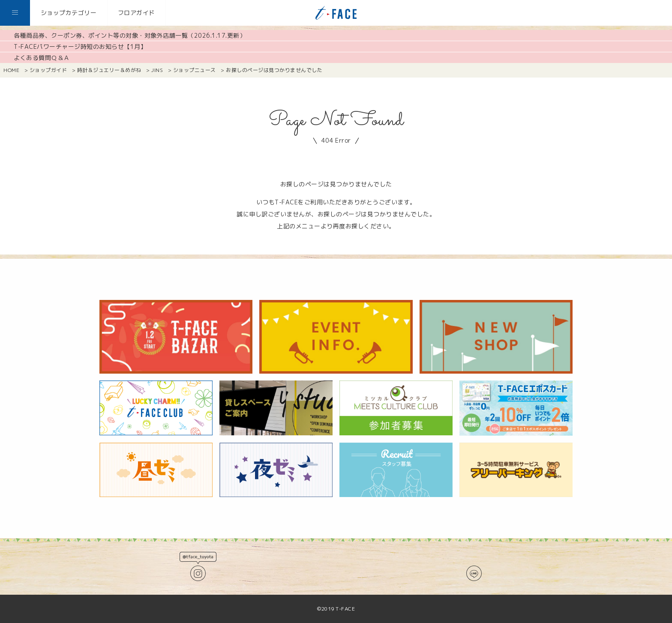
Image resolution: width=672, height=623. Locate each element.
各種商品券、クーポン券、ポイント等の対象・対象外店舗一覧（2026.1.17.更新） (130, 35)
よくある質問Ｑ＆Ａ (42, 58)
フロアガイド (136, 13)
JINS (157, 70)
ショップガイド (48, 70)
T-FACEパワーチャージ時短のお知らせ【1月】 (80, 46)
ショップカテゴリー (69, 13)
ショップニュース (195, 70)
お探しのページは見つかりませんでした (274, 70)
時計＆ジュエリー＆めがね (109, 70)
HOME (11, 70)
